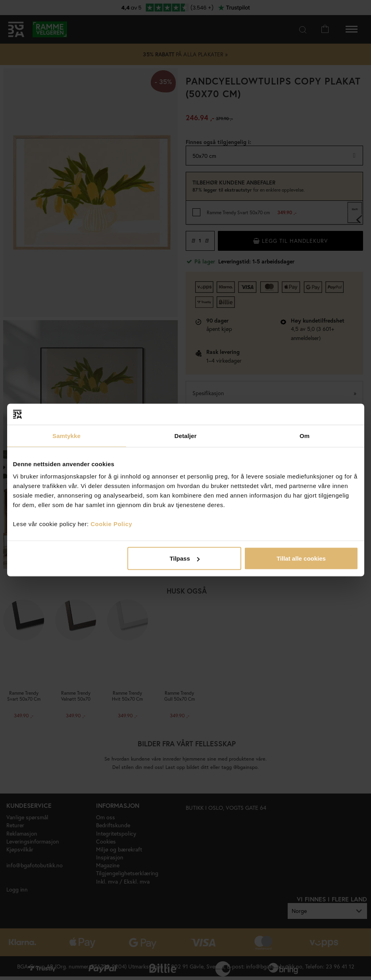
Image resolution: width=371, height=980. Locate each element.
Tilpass (184, 558)
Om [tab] (305, 435)
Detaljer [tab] (186, 435)
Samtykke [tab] (66, 435)
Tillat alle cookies (301, 558)
